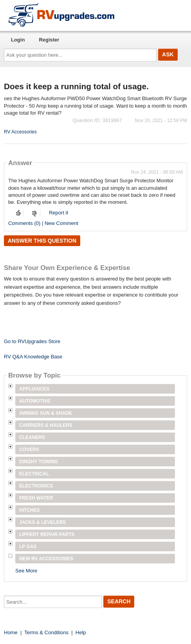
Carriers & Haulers (46, 425)
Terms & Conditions (46, 632)
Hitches (30, 510)
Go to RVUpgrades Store (32, 341)
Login (18, 40)
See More (26, 571)
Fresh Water (36, 498)
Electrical (34, 474)
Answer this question (42, 241)
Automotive (35, 401)
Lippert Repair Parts (47, 534)
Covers (29, 450)
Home (11, 632)
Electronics (36, 486)
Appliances (34, 389)
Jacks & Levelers (42, 522)
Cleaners (32, 437)
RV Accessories (20, 132)
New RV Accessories (46, 559)
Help (81, 632)
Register (49, 40)
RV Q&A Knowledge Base (33, 357)
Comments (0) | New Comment (43, 223)
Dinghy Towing (39, 462)
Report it (59, 213)
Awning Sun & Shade (46, 413)
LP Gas (28, 547)
